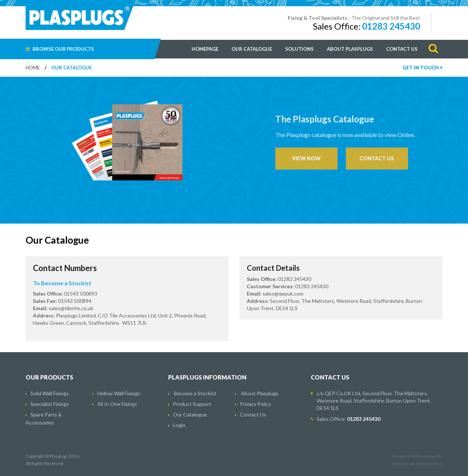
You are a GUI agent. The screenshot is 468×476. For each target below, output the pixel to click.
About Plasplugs (350, 49)
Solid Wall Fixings (50, 393)
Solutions (299, 49)
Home (33, 68)
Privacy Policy (255, 404)
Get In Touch (422, 68)
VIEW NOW (306, 158)
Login (179, 425)
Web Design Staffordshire (417, 463)
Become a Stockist (195, 393)
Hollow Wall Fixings (119, 393)
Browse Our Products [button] (60, 49)
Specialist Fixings (50, 404)
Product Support (192, 404)
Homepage (205, 49)
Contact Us (402, 49)
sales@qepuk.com (283, 294)
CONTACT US (377, 158)
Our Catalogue (252, 49)
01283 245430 (391, 26)
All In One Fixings (117, 404)
